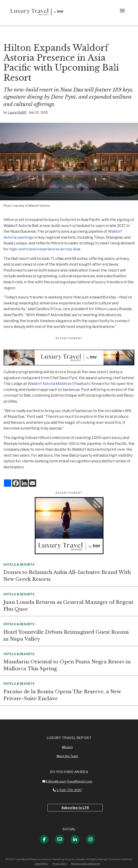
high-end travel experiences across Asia (45, 249)
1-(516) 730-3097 (67, 790)
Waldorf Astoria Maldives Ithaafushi (59, 384)
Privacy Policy (60, 864)
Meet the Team (67, 756)
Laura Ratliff (17, 112)
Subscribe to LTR (75, 808)
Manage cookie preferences (85, 864)
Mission (67, 747)
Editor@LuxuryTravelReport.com (67, 781)
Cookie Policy (41, 864)
